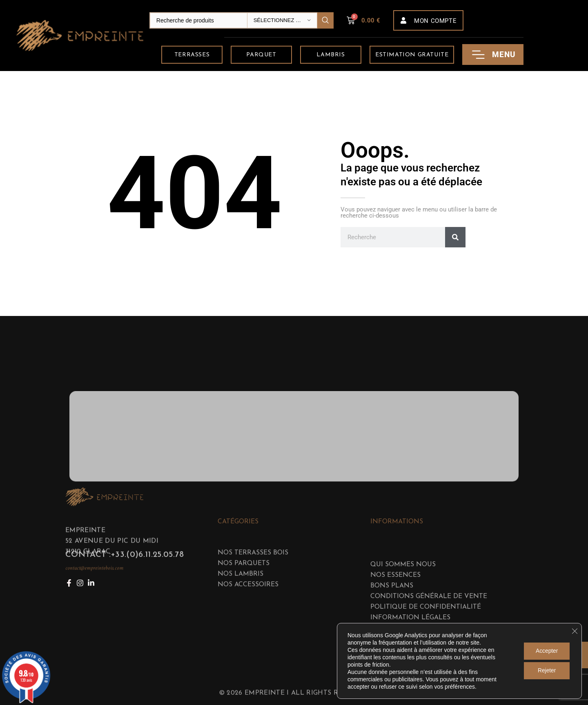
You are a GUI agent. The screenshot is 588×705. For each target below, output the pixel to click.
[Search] (242, 20)
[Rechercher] (455, 237)
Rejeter (546, 671)
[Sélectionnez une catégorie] (282, 20)
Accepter (546, 651)
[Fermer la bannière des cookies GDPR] (575, 631)
